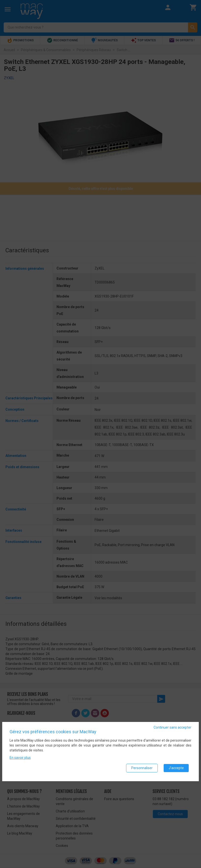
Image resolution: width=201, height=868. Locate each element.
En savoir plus (20, 759)
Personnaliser (142, 769)
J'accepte (176, 769)
